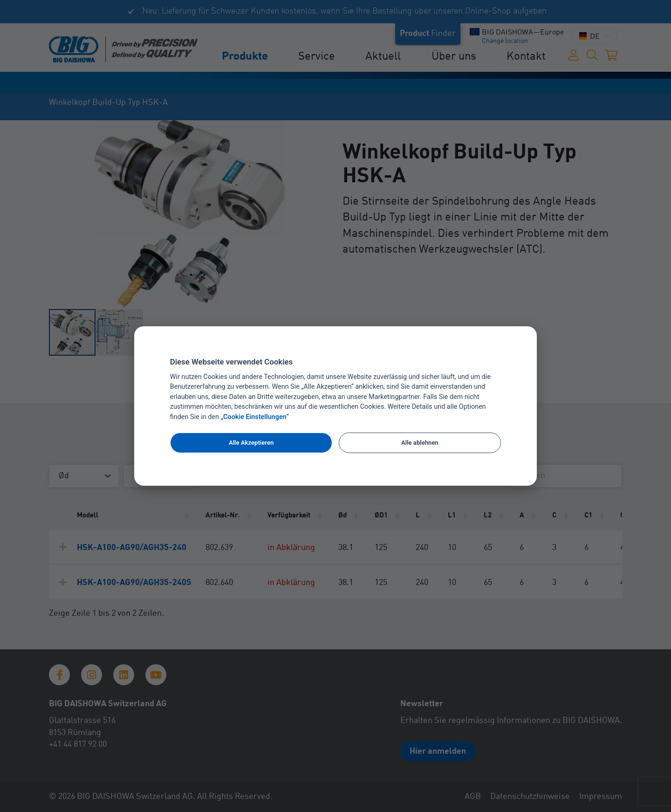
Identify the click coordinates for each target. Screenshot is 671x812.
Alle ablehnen (420, 443)
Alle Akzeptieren (251, 443)
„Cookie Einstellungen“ (255, 417)
